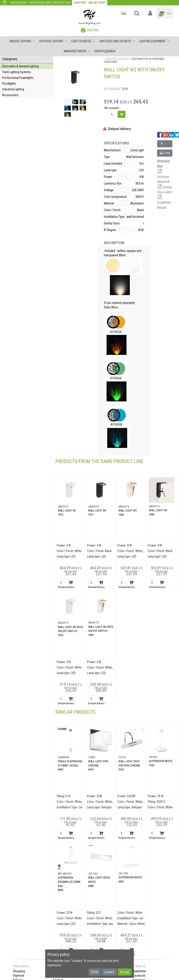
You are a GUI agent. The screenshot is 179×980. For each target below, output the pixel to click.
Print (165, 153)
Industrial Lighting (13, 89)
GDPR (95, 972)
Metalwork (18, 3)
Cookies (109, 972)
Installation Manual (164, 202)
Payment (19, 976)
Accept (125, 972)
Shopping (19, 971)
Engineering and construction (50, 3)
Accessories (10, 95)
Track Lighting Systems (17, 72)
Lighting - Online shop (90, 3)
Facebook (139, 976)
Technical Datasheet (163, 177)
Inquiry (164, 145)
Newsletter (139, 971)
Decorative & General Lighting (20, 66)
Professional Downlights (18, 78)
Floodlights (9, 84)
